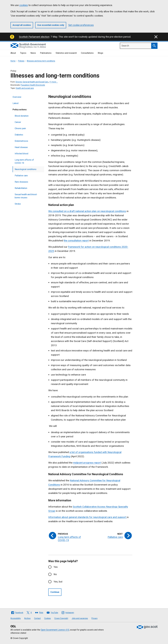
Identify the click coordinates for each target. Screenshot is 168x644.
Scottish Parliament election (34, 37)
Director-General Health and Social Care (32, 82)
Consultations (87, 53)
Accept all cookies (22, 25)
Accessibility (16, 618)
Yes (56, 567)
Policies (21, 61)
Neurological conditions (26, 169)
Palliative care (21, 176)
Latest (16, 103)
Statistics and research (66, 53)
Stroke (18, 204)
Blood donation (22, 116)
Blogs (100, 53)
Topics (23, 53)
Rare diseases (21, 182)
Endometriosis (21, 141)
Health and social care (25, 88)
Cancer (18, 122)
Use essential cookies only (51, 25)
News (33, 53)
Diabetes (19, 135)
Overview (17, 97)
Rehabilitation (21, 188)
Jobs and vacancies (80, 618)
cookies (24, 5)
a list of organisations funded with (89, 452)
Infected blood (21, 154)
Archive (27, 618)
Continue (55, 592)
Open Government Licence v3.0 (55, 630)
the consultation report (76, 241)
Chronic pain (20, 128)
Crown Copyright (61, 618)
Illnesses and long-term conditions (41, 61)
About (13, 53)
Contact (37, 618)
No (55, 574)
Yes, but (58, 582)
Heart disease (21, 147)
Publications (46, 53)
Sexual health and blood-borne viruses (26, 196)
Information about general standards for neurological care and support (88, 517)
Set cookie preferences (81, 25)
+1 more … (53, 82)
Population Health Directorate (33, 85)
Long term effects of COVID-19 (24, 161)
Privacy (94, 618)
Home (13, 61)
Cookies (48, 618)
